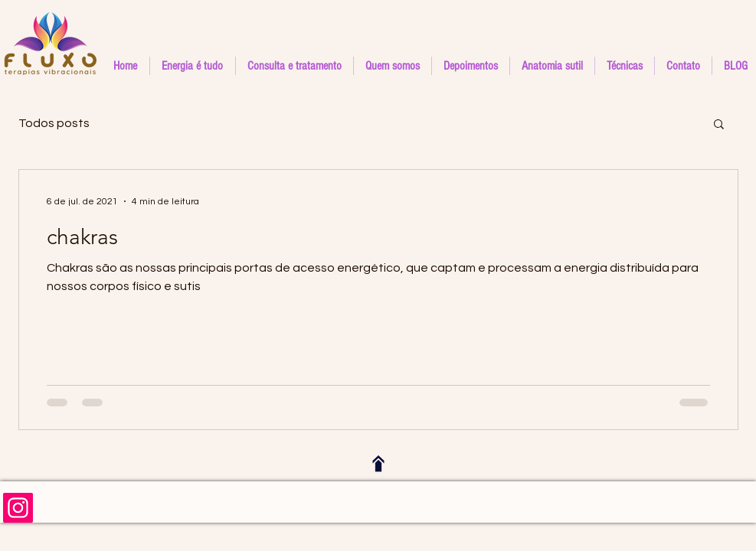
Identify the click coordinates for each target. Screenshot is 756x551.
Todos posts (54, 123)
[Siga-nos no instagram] (18, 508)
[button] (625, 66)
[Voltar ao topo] (378, 464)
